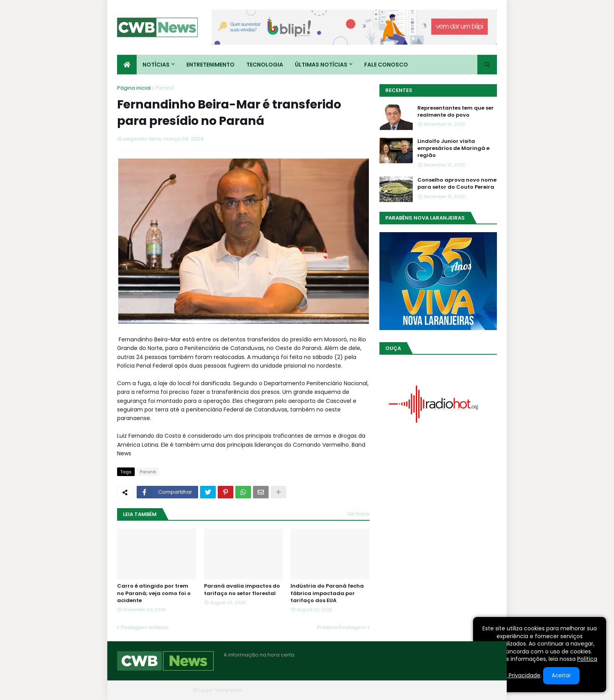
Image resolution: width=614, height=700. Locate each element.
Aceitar (561, 676)
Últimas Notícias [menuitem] (321, 65)
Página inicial (134, 88)
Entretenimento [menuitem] (210, 65)
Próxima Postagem (341, 627)
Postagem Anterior (145, 627)
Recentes (399, 90)
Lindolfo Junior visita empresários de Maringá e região (453, 148)
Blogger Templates (218, 690)
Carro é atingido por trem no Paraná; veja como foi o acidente (154, 593)
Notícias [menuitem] (156, 65)
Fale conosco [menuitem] (386, 65)
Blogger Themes (168, 690)
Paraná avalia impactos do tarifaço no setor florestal (242, 590)
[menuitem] (127, 65)
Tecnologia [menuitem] (265, 65)
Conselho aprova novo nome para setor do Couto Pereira (457, 184)
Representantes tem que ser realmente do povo (456, 112)
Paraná (165, 88)
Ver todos (358, 514)
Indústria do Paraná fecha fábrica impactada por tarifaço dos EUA (327, 593)
